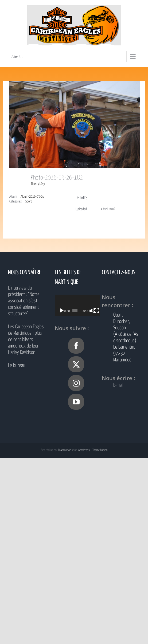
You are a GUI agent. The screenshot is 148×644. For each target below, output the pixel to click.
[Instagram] (76, 383)
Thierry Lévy (38, 184)
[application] (80, 305)
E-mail (118, 385)
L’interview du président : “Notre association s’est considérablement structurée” (24, 301)
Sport (29, 202)
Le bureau (17, 366)
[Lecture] (62, 311)
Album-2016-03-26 (32, 197)
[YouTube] (76, 402)
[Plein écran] (102, 311)
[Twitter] (76, 364)
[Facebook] (76, 346)
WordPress (84, 450)
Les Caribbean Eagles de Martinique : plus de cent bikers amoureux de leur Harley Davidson (26, 340)
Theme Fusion (100, 450)
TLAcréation (65, 450)
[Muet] (96, 311)
